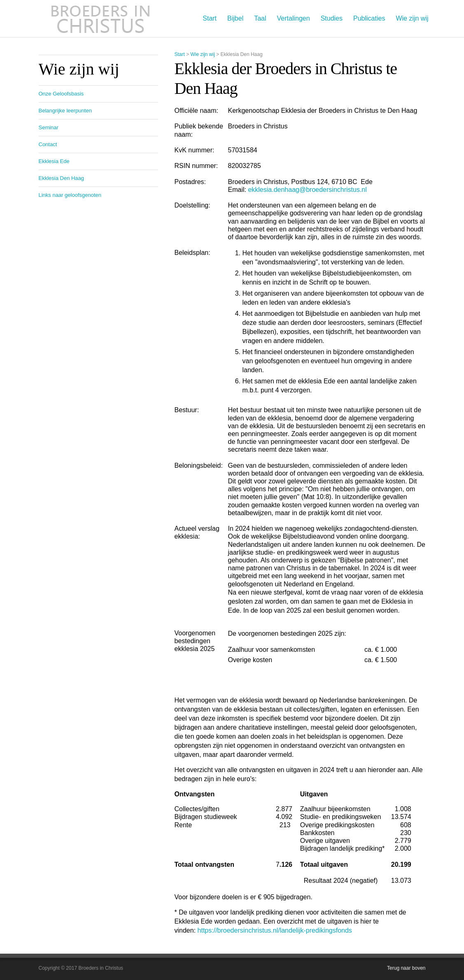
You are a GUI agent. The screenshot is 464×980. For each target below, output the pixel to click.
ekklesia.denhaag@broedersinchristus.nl (307, 190)
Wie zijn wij (412, 18)
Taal (260, 18)
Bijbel (235, 18)
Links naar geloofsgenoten (70, 195)
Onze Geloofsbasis (61, 94)
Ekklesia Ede (54, 161)
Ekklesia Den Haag (62, 178)
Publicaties (369, 18)
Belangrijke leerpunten (65, 111)
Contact (48, 144)
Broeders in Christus (100, 19)
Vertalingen (294, 18)
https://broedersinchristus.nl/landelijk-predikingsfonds (275, 930)
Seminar (49, 127)
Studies (332, 18)
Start (210, 18)
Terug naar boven (406, 968)
